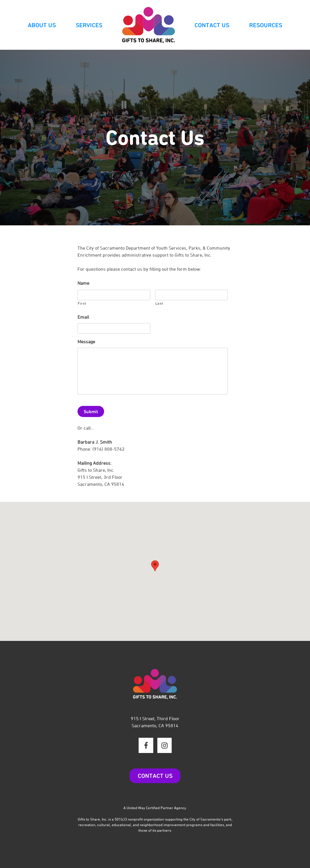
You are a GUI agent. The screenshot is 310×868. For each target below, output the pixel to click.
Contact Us (212, 25)
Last (159, 303)
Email (83, 317)
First (82, 303)
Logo (149, 25)
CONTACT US (155, 776)
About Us (42, 25)
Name (83, 283)
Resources (266, 25)
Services (89, 25)
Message (86, 342)
